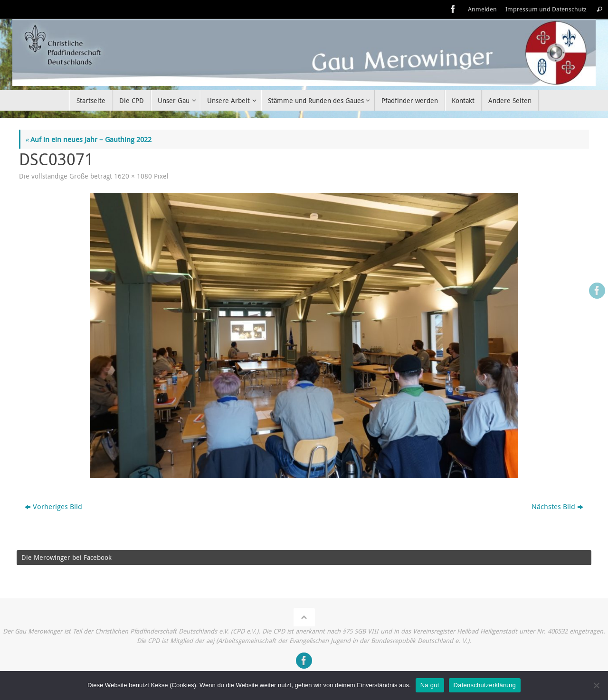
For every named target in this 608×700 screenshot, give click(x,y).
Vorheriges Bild (53, 506)
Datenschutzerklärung (485, 685)
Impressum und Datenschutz (546, 9)
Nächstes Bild (557, 506)
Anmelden (482, 9)
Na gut (430, 685)
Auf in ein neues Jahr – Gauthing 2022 (88, 139)
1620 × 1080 (133, 176)
